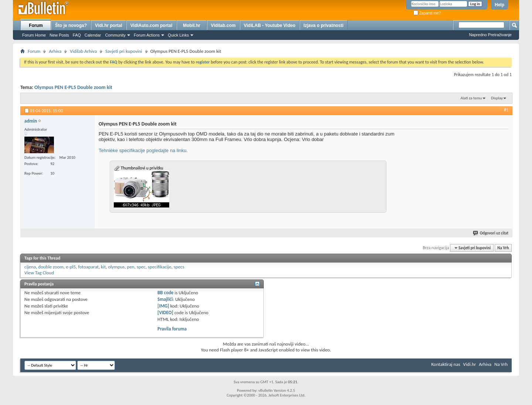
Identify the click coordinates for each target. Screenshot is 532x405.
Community (115, 35)
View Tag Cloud (39, 273)
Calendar (93, 35)
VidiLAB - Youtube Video (270, 25)
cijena (30, 267)
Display (497, 98)
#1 (506, 110)
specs (179, 267)
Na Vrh (503, 248)
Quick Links (178, 35)
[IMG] (163, 306)
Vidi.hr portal (109, 25)
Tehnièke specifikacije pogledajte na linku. (143, 150)
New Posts (59, 35)
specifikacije (160, 267)
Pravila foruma (172, 329)
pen (131, 267)
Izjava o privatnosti (324, 25)
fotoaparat (88, 267)
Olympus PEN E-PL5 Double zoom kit (73, 87)
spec (141, 267)
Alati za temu (471, 98)
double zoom (51, 267)
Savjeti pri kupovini (124, 51)
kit (103, 267)
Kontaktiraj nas (446, 364)
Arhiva (55, 51)
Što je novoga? (71, 25)
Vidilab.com (223, 25)
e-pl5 (71, 267)
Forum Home (34, 35)
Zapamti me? (427, 13)
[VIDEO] (165, 313)
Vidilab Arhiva (83, 51)
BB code (165, 293)
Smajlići (165, 299)
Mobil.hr (192, 25)
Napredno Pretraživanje (490, 35)
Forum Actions (147, 35)
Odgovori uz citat (491, 233)
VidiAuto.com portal (151, 25)
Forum (36, 25)
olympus (117, 267)
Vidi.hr (470, 364)
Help (499, 5)
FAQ (77, 35)
